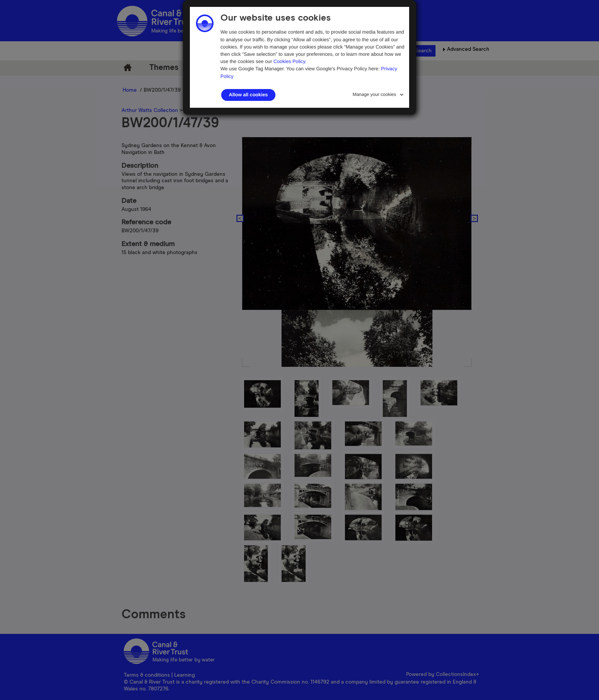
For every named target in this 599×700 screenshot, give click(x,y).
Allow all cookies (248, 95)
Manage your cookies (374, 94)
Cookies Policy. (290, 61)
